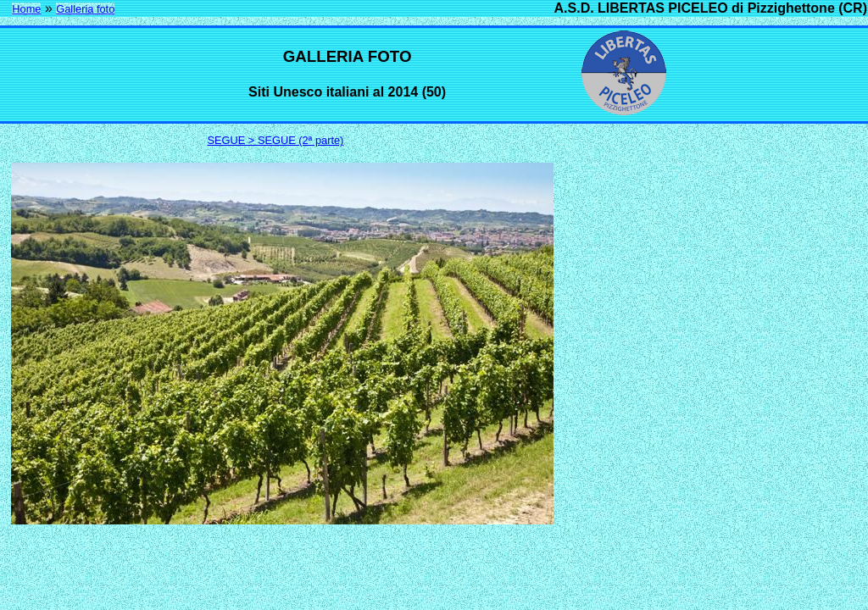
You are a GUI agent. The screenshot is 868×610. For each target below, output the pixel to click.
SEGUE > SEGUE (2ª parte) (276, 140)
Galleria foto (85, 9)
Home (26, 9)
